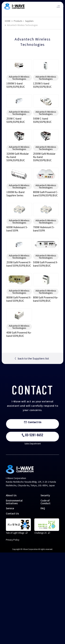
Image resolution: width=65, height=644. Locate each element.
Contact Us (12, 605)
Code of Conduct (45, 593)
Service (10, 600)
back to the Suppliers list (31, 450)
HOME (8, 21)
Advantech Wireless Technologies (19, 89)
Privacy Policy (13, 631)
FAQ (43, 600)
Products (18, 21)
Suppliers (29, 21)
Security (45, 587)
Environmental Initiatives (14, 593)
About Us (11, 587)
